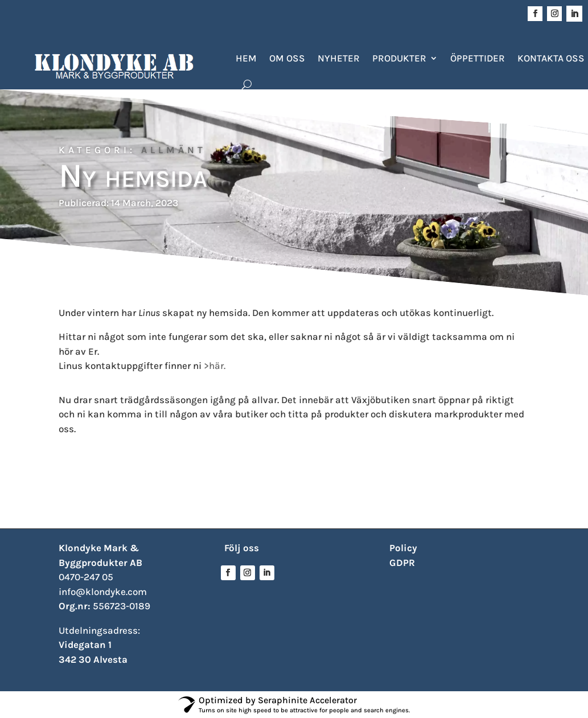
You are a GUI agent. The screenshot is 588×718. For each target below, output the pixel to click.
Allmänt (174, 150)
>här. (215, 366)
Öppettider (478, 58)
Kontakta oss (551, 58)
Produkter (399, 58)
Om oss (287, 58)
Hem (246, 58)
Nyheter (339, 58)
